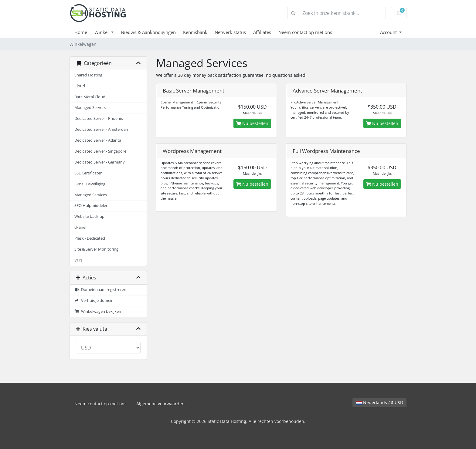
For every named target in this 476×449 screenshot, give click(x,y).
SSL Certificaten (88, 173)
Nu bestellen (252, 123)
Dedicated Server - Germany (100, 162)
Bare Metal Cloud (90, 97)
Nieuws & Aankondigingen (148, 32)
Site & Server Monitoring (96, 249)
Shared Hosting (88, 75)
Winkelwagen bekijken (98, 311)
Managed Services (91, 195)
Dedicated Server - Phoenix (99, 118)
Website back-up (89, 216)
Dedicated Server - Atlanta (98, 140)
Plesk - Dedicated (90, 238)
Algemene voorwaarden (160, 404)
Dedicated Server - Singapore (100, 151)
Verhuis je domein (94, 300)
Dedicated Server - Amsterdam (102, 129)
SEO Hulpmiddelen (91, 206)
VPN (78, 260)
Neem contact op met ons (305, 32)
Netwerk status (230, 32)
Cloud (80, 86)
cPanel (80, 227)
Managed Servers (90, 108)
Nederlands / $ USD (379, 402)
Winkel (102, 32)
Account (389, 32)
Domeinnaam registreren (100, 290)
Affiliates (262, 32)
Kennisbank (195, 32)
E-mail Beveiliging (90, 184)
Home (81, 32)
